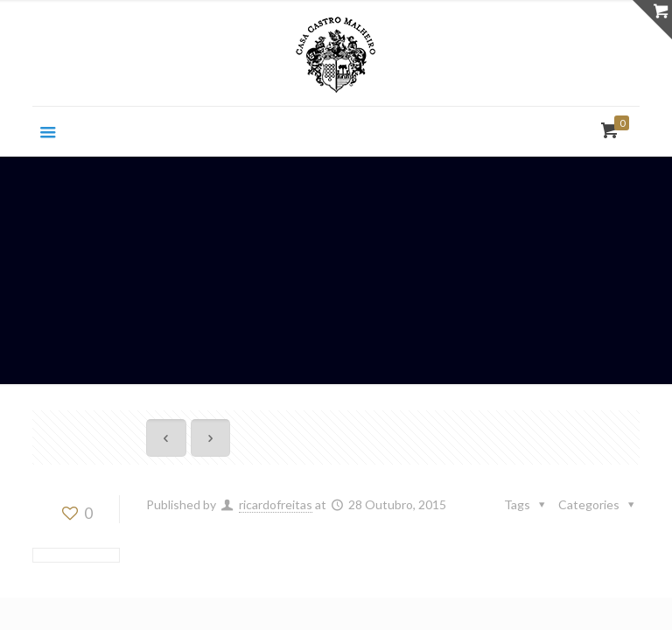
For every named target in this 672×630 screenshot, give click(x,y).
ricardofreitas (276, 504)
